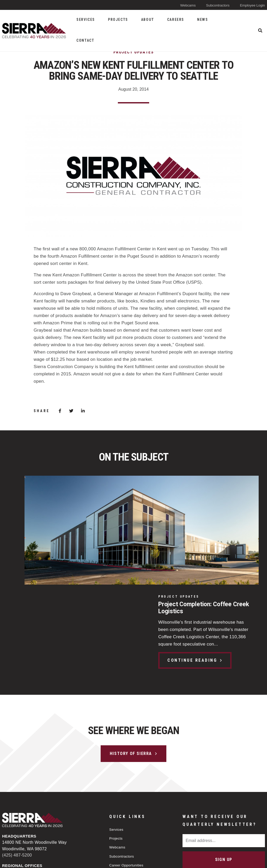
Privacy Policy (119, 860)
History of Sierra (131, 657)
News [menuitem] (202, 20)
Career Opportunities (128, 770)
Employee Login (251, 5)
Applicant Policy (124, 780)
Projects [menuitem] (118, 20)
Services (117, 733)
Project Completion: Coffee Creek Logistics (53, 500)
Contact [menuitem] (85, 40)
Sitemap (153, 860)
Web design (222, 859)
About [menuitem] (148, 20)
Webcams (181, 5)
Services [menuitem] (86, 20)
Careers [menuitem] (176, 20)
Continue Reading (46, 553)
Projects (117, 742)
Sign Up (224, 763)
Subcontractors (213, 5)
